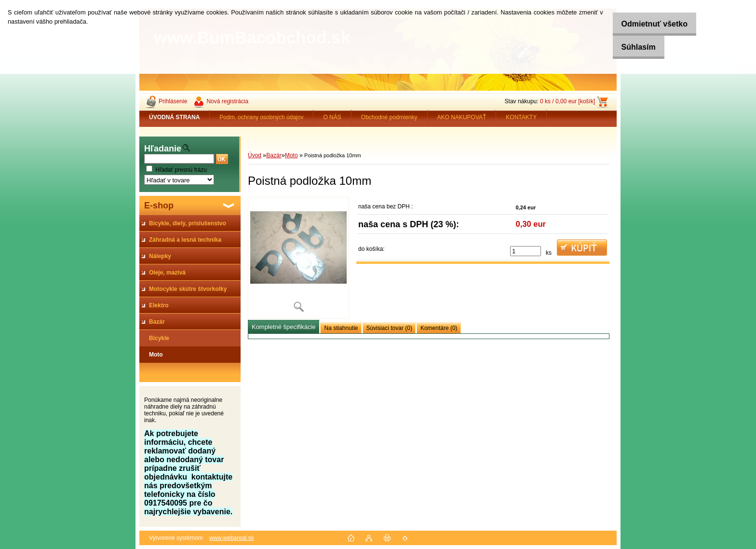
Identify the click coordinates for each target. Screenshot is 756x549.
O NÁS (332, 117)
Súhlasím (630, 47)
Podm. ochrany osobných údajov (261, 117)
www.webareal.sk (232, 538)
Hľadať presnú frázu (181, 170)
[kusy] (526, 251)
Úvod (255, 155)
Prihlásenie (173, 101)
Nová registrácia (227, 101)
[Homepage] (175, 117)
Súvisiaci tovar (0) (389, 328)
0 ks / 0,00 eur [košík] (567, 101)
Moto (291, 155)
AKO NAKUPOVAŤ (462, 117)
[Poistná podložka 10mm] (298, 258)
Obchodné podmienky (389, 117)
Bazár (274, 155)
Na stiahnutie (341, 328)
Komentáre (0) (439, 328)
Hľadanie (163, 149)
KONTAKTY (521, 117)
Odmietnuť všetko (646, 24)
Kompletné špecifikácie (283, 327)
